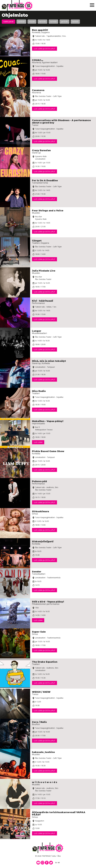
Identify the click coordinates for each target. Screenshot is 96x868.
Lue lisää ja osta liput (44, 49)
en (59, 862)
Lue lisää (38, 442)
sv (56, 862)
